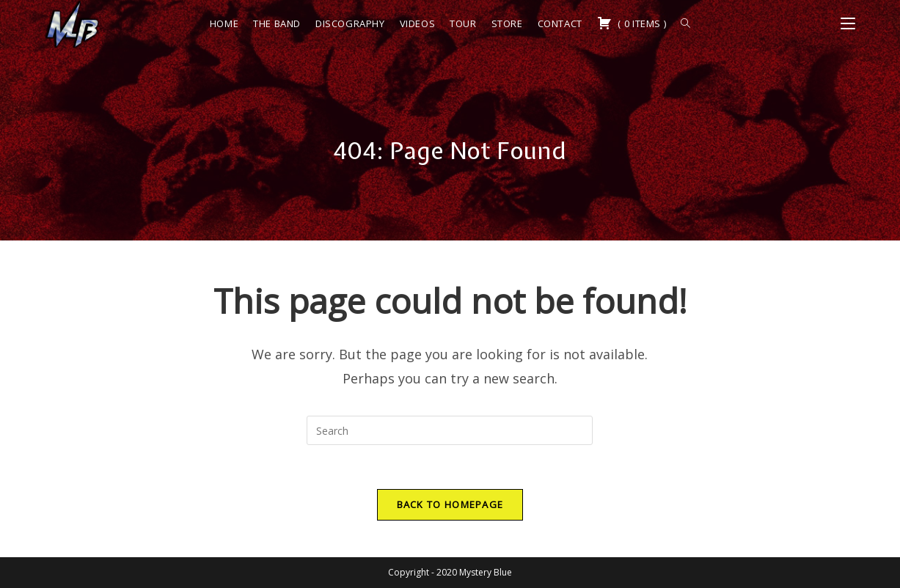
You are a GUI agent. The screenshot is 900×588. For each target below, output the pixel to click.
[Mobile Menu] (848, 23)
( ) (632, 23)
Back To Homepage (450, 504)
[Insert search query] (450, 430)
